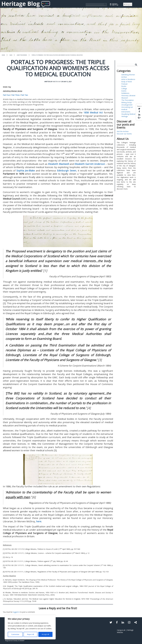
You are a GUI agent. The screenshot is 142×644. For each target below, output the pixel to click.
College (124, 89)
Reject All (30, 634)
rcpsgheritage (114, 5)
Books (124, 86)
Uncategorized (127, 105)
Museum (125, 98)
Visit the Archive (123, 131)
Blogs (128, 4)
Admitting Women (22, 55)
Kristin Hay (57, 82)
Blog (11, 55)
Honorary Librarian (128, 95)
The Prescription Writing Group (128, 101)
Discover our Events (124, 134)
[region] (30, 627)
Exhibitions (125, 93)
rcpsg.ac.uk (121, 630)
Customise (15, 634)
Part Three (15, 95)
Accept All (45, 634)
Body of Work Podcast (127, 83)
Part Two (24, 95)
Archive (124, 77)
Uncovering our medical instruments (127, 109)
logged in (16, 612)
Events (124, 91)
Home (3, 55)
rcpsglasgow (114, 4)
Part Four (6, 95)
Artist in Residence (128, 79)
